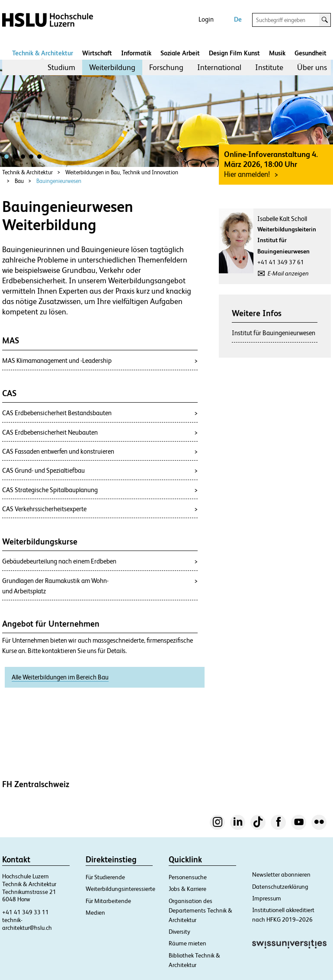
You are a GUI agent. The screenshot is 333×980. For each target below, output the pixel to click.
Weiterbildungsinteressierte (120, 889)
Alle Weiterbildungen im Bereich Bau (60, 677)
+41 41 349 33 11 (26, 912)
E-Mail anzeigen (288, 273)
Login (206, 19)
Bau (19, 181)
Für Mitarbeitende (108, 901)
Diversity (179, 932)
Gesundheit (311, 53)
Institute (269, 67)
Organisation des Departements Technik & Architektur (200, 910)
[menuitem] (61, 67)
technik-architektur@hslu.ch (27, 924)
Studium (61, 67)
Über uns (312, 67)
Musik (277, 53)
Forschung (166, 67)
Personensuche (188, 877)
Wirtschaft (97, 53)
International (219, 67)
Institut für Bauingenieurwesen (274, 333)
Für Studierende (105, 877)
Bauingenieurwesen (59, 181)
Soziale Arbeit (180, 53)
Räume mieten (187, 943)
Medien (95, 913)
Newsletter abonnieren (281, 874)
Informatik (136, 53)
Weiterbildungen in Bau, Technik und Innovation (122, 172)
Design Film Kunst (234, 53)
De (238, 19)
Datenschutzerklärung (280, 887)
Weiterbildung (112, 67)
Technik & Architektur (43, 53)
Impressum (267, 898)
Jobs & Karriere (187, 889)
